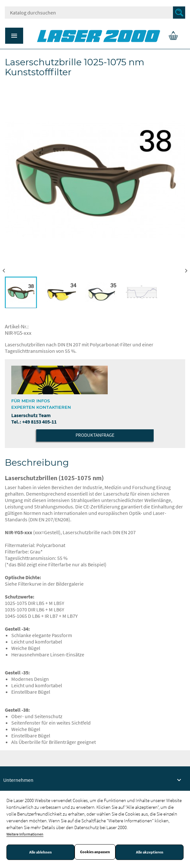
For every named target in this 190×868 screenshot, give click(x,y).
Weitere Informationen (25, 834)
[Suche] (95, 13)
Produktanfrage (95, 435)
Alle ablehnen (41, 852)
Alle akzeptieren (150, 852)
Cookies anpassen (95, 852)
